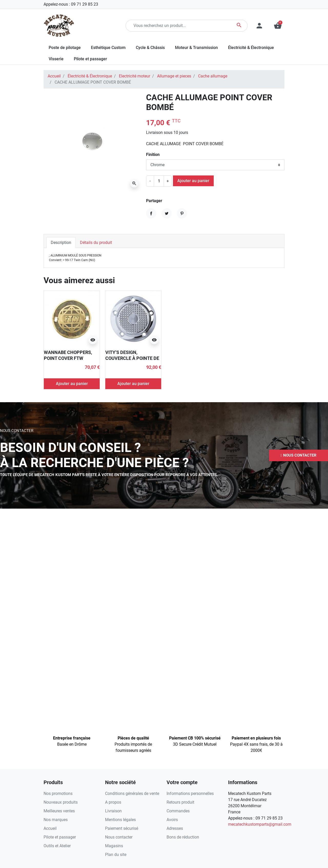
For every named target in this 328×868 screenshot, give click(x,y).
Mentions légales (120, 820)
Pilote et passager (60, 837)
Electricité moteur (135, 76)
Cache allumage (213, 76)
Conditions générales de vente (132, 793)
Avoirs (172, 820)
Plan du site (116, 855)
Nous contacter (119, 837)
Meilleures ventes (59, 811)
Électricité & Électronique (90, 76)
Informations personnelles (190, 793)
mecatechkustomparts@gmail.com (260, 824)
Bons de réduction (183, 837)
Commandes (178, 811)
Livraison (113, 811)
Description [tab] (61, 243)
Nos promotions (58, 793)
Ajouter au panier (193, 181)
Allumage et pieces (174, 76)
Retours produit (180, 802)
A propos (113, 802)
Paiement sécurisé (122, 828)
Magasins (114, 846)
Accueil (54, 76)
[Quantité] (159, 181)
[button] (278, 26)
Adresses (175, 828)
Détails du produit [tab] (96, 243)
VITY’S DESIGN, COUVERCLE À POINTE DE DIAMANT (132, 358)
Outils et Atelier (57, 846)
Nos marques (56, 820)
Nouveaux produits (61, 802)
